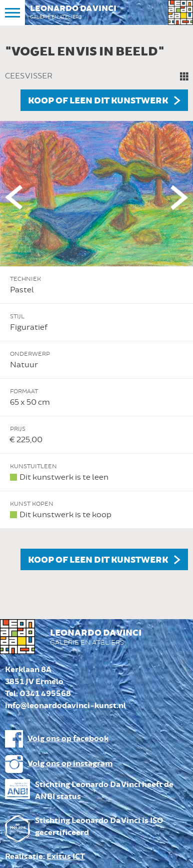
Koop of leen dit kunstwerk (98, 101)
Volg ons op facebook (68, 739)
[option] (96, 305)
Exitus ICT (66, 857)
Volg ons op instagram (70, 764)
